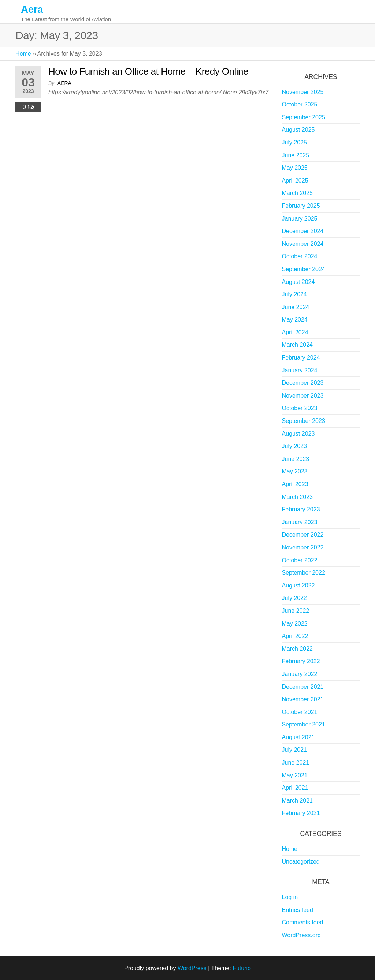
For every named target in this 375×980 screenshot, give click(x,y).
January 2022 (300, 674)
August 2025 (298, 130)
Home (23, 54)
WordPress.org (301, 935)
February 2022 (301, 661)
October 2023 (300, 408)
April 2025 (295, 181)
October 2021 (300, 712)
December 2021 (303, 687)
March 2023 (298, 497)
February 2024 (301, 358)
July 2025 (295, 142)
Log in (290, 897)
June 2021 (296, 763)
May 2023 (295, 471)
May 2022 (295, 624)
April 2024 (295, 332)
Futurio (242, 968)
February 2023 (301, 509)
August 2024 (298, 282)
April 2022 (295, 636)
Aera (32, 9)
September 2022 (304, 573)
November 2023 (303, 396)
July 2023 (295, 446)
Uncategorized (301, 862)
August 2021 (298, 737)
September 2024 (304, 269)
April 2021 (295, 788)
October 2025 (300, 104)
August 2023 (298, 434)
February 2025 (301, 206)
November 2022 (303, 547)
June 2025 (296, 155)
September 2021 (304, 724)
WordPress (192, 968)
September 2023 (304, 421)
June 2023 (296, 459)
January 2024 (300, 370)
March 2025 (298, 193)
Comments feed (303, 922)
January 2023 (300, 522)
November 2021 (303, 699)
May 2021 (295, 775)
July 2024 (295, 294)
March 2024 (298, 345)
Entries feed (298, 910)
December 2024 (303, 231)
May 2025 (295, 168)
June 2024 (296, 307)
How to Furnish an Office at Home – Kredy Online (148, 71)
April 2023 (295, 484)
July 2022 (295, 598)
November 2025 (303, 92)
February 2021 (301, 813)
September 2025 (304, 117)
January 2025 (300, 219)
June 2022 (296, 611)
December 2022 (303, 535)
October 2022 (300, 560)
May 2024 (295, 320)
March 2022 (298, 649)
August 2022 (298, 585)
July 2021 (295, 750)
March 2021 (298, 801)
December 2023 (303, 383)
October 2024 (300, 256)
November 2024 (303, 244)
